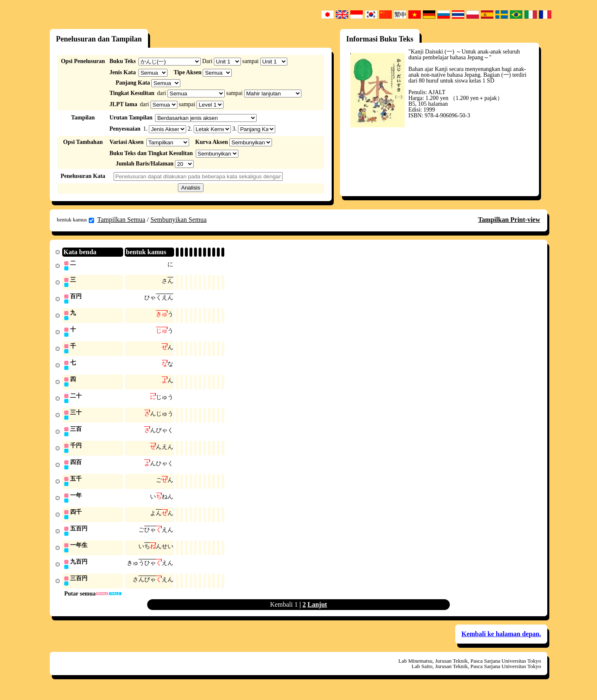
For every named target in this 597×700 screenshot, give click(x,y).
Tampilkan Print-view (509, 220)
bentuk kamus (75, 220)
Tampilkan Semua (121, 220)
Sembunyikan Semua (179, 220)
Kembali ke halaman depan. (501, 642)
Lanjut (317, 613)
